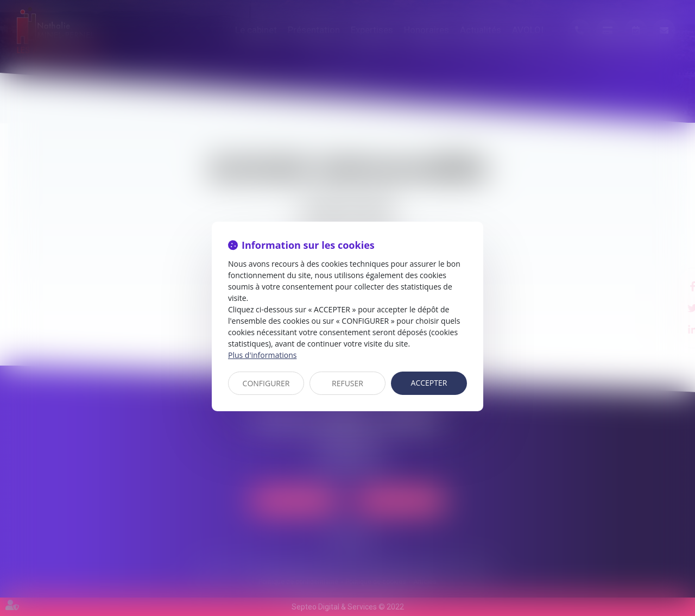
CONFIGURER (266, 383)
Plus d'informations (262, 355)
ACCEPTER (429, 383)
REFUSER (347, 383)
